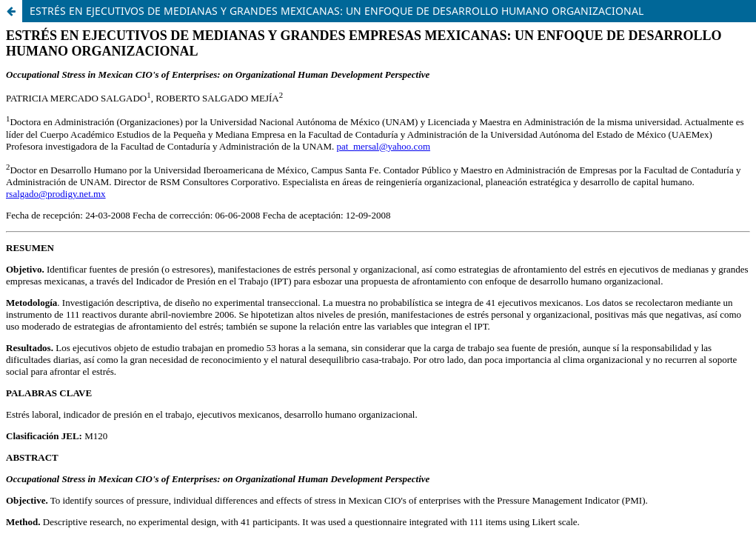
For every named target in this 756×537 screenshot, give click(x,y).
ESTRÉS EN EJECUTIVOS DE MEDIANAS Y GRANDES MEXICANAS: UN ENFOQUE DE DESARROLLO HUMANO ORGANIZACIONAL (337, 11)
